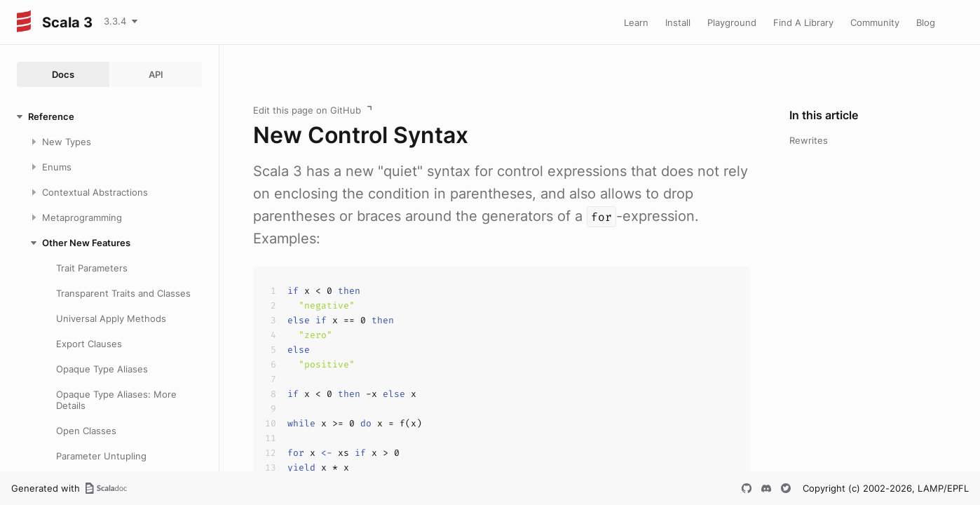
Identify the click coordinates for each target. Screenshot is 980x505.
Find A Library (803, 22)
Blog (926, 22)
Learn (636, 22)
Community (875, 22)
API (156, 74)
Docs (63, 74)
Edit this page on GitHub (307, 110)
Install (678, 22)
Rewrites (809, 140)
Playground (732, 22)
